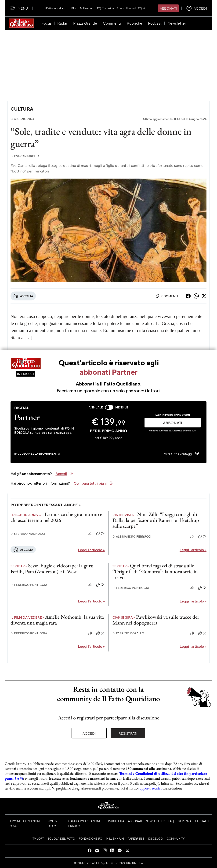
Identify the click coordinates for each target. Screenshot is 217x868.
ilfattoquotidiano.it (57, 8)
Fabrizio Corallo (128, 633)
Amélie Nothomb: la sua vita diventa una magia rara (57, 620)
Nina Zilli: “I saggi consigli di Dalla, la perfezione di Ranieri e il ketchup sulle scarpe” (156, 520)
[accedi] (197, 8)
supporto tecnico (150, 788)
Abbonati (168, 8)
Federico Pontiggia (29, 585)
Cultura (22, 109)
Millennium (87, 8)
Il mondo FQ (136, 8)
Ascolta (23, 296)
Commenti (167, 296)
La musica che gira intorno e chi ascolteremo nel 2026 (56, 517)
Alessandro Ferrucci (132, 537)
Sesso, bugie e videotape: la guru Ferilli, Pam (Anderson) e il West (52, 569)
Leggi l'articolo (91, 550)
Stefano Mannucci (28, 534)
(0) (100, 534)
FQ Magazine (106, 8)
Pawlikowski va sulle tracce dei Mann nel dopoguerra (156, 620)
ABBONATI (173, 423)
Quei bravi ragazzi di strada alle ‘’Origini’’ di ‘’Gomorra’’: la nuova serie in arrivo (155, 572)
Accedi (89, 733)
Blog (74, 8)
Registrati (128, 733)
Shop (120, 8)
